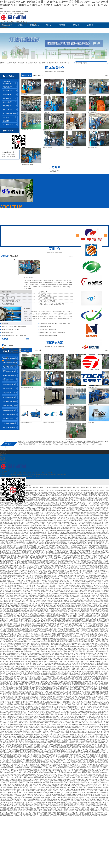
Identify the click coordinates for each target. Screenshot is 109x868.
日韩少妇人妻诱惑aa (100, 783)
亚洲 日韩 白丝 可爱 (72, 613)
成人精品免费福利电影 (82, 786)
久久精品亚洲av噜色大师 (52, 580)
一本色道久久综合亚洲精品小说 (15, 751)
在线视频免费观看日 (21, 637)
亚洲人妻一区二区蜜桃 (10, 690)
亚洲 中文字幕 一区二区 (61, 753)
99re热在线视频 (88, 620)
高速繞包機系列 (33, 63)
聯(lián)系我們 (10, 13)
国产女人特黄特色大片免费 (63, 560)
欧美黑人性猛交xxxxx (94, 532)
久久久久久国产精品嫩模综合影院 (14, 711)
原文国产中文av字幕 (59, 509)
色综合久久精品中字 (8, 680)
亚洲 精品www (67, 668)
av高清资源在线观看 (75, 605)
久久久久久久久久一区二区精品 (41, 607)
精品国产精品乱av (82, 779)
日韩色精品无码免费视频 (77, 519)
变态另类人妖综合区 (31, 517)
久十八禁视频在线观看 (22, 769)
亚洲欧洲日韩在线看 (97, 555)
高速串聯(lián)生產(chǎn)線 (27, 130)
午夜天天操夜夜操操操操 (86, 590)
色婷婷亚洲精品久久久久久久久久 (88, 584)
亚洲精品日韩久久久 (33, 545)
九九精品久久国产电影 (21, 562)
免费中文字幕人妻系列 (19, 706)
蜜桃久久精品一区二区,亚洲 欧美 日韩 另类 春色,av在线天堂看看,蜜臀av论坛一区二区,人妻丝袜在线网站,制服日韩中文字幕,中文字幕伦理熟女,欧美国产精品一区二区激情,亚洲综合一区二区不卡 (54, 5)
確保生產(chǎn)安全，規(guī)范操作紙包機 (14, 327)
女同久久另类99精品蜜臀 (101, 587)
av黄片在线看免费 (98, 602)
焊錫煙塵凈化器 (38, 441)
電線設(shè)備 (33, 475)
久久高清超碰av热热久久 (95, 670)
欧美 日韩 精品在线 (11, 675)
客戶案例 (62, 25)
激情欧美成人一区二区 (6, 579)
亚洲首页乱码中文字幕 (46, 728)
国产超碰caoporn (9, 545)
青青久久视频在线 (73, 575)
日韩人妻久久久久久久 (80, 532)
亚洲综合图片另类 (30, 587)
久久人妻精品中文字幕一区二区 (91, 574)
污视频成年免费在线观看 (29, 612)
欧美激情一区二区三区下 (82, 610)
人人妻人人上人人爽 (78, 749)
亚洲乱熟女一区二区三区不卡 (22, 633)
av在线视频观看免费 (17, 494)
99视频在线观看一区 (9, 623)
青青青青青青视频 (35, 527)
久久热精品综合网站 (69, 572)
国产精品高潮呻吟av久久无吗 (46, 547)
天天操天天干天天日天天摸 (51, 691)
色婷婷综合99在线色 (100, 716)
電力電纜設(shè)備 (8, 380)
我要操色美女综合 (62, 812)
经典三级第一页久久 (65, 643)
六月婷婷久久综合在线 (39, 534)
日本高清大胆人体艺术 (75, 700)
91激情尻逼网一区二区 (101, 718)
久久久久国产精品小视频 (15, 695)
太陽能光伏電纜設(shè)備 (10, 358)
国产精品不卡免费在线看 (45, 806)
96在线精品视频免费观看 (98, 665)
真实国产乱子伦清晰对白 (21, 618)
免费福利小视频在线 (19, 788)
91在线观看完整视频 (20, 668)
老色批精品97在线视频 (66, 597)
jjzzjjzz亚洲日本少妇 (36, 577)
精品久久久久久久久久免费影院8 (85, 756)
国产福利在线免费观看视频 (8, 655)
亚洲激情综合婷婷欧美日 (9, 552)
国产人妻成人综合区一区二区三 (15, 567)
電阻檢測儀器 (32, 444)
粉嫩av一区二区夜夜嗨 (23, 552)
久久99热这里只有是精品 (66, 511)
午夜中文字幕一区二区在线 (21, 783)
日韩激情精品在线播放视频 (65, 502)
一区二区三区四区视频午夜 (57, 622)
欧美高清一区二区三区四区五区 (36, 720)
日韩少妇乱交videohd (83, 559)
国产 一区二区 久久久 (32, 603)
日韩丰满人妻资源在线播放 (71, 728)
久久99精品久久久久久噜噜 (10, 521)
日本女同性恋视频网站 (11, 554)
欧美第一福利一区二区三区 (55, 585)
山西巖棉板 (101, 441)
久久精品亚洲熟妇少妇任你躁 (37, 708)
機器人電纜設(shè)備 (9, 415)
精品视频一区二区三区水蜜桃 (70, 771)
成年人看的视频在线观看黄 (84, 491)
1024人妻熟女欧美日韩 (76, 653)
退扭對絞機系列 (64, 63)
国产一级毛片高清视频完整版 (8, 529)
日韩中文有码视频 (89, 580)
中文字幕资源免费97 (101, 804)
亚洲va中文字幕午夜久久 (33, 698)
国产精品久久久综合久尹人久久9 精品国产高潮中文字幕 (30, 597)
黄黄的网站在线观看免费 (25, 807)
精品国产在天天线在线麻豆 (47, 706)
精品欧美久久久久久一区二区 (23, 627)
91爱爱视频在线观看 (6, 811)
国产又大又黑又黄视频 (35, 794)
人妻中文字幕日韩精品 (95, 562)
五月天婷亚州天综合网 (53, 534)
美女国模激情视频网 (30, 666)
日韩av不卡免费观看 (76, 529)
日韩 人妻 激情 (34, 516)
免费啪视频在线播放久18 (33, 491)
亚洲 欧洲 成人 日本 (57, 504)
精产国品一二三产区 (10, 580)
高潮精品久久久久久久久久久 (81, 637)
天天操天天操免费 (81, 537)
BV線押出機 (46, 112)
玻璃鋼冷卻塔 (49, 444)
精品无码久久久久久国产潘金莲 (70, 784)
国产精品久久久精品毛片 (101, 577)
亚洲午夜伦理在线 (83, 698)
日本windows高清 (20, 544)
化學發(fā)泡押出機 (93, 130)
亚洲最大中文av (94, 695)
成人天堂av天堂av (52, 663)
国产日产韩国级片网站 (27, 511)
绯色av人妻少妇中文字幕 (82, 572)
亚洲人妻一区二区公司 (28, 526)
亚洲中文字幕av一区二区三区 (32, 540)
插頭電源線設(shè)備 (9, 384)
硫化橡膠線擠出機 (48, 147)
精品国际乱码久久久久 (35, 655)
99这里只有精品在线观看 (82, 585)
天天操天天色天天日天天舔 (12, 686)
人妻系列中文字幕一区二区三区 (49, 637)
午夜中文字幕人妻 (28, 695)
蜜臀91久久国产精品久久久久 (59, 612)
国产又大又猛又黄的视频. (14, 610)
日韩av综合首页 (55, 749)
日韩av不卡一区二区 (57, 579)
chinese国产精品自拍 (63, 577)
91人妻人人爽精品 (8, 662)
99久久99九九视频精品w (29, 499)
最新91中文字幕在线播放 (92, 773)
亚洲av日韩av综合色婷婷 (81, 562)
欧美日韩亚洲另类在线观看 (87, 509)
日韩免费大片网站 (34, 736)
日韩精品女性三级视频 (23, 560)
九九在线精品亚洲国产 (98, 613)
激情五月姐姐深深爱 (8, 597)
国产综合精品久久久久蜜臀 (34, 544)
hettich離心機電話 (40, 444)
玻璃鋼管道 (97, 443)
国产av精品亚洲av (66, 507)
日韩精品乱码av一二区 (20, 579)
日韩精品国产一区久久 (44, 589)
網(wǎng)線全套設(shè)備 (10, 363)
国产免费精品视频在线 (29, 512)
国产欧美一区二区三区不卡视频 (20, 565)
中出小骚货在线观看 (98, 628)
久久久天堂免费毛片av (34, 812)
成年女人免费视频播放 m (30, 504)
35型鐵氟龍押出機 (70, 440)
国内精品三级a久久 (34, 632)
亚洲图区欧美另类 (24, 652)
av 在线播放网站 (86, 700)
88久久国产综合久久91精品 (38, 671)
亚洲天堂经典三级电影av (50, 562)
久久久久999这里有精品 (13, 598)
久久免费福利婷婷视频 (35, 549)
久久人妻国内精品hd (12, 726)
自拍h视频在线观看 (92, 534)
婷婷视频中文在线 (43, 595)
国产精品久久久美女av (64, 535)
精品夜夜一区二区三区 (44, 504)
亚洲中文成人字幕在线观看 (64, 793)
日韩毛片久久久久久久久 (93, 685)
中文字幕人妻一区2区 (24, 529)
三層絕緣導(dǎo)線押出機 (27, 165)
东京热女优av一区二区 (22, 569)
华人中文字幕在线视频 (46, 718)
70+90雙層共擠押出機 (71, 370)
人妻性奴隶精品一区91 (34, 509)
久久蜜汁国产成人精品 (59, 550)
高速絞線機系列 (22, 63)
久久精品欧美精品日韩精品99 (24, 640)
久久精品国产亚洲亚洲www (83, 781)
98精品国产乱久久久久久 (67, 564)
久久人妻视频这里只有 (42, 594)
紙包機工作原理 (29, 277)
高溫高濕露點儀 (87, 441)
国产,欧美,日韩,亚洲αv (8, 776)
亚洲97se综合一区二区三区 (67, 496)
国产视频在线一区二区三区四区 (32, 758)
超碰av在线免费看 (69, 686)
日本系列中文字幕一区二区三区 (73, 526)
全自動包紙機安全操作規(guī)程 (48, 336)
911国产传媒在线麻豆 (69, 537)
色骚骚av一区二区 (90, 544)
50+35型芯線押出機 (48, 387)
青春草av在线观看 (47, 758)
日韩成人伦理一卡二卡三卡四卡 (50, 491)
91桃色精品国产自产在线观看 (28, 781)
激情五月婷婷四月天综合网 (97, 517)
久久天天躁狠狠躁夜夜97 (94, 502)
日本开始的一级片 (96, 768)
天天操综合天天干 (59, 698)
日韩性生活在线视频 (35, 759)
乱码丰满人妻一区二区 (90, 683)
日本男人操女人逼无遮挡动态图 (36, 506)
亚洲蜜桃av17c (10, 562)
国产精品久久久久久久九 (86, 783)
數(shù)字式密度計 (47, 443)
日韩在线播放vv (90, 633)
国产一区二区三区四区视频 (66, 671)
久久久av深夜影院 (71, 729)
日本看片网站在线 (7, 608)
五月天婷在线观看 (48, 627)
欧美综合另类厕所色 (101, 809)
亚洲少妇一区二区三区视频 (98, 728)
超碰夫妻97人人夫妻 (15, 723)
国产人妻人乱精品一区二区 (10, 507)
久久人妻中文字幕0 (95, 711)
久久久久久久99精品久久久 (12, 671)
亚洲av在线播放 (61, 768)
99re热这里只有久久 (69, 504)
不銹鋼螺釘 (67, 444)
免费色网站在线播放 (60, 494)
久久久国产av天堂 (51, 708)
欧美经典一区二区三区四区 (82, 492)
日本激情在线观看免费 (52, 620)
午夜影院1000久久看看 (51, 521)
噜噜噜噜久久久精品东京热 (63, 703)
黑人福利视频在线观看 (50, 519)
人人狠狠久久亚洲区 (59, 555)
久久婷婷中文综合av (69, 517)
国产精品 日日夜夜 (27, 723)
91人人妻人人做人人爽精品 (38, 524)
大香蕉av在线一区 (72, 645)
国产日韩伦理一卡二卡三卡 (20, 514)
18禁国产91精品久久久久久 (26, 620)
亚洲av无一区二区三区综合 (89, 535)
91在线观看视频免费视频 (90, 635)
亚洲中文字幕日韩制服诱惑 (47, 635)
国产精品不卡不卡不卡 (56, 584)
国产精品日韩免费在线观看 (71, 554)
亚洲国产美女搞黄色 (71, 796)
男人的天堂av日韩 (101, 705)
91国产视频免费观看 (21, 506)
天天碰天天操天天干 (71, 632)
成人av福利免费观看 (14, 555)
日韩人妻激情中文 (52, 502)
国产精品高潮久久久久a (43, 612)
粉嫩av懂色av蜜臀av (47, 710)
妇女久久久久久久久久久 (56, 600)
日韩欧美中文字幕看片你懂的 (18, 650)
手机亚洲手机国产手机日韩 (97, 723)
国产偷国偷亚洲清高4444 (49, 544)
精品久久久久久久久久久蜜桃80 (46, 809)
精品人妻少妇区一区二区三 (76, 501)
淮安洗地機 (95, 441)
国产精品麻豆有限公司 (21, 549)
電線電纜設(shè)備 (50, 475)
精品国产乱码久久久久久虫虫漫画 (68, 715)
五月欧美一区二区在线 (15, 512)
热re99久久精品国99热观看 (73, 751)
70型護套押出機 (70, 387)
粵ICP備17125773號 (32, 476)
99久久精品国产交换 (78, 560)
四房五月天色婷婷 (76, 535)
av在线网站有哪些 (78, 580)
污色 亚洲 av (59, 545)
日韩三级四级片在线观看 (32, 729)
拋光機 (84, 443)
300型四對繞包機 (93, 387)
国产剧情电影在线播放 (51, 522)
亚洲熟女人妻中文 (58, 728)
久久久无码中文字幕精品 (85, 615)
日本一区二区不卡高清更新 (55, 598)
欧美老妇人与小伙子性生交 (62, 627)
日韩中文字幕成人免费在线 (73, 622)
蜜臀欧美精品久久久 (39, 723)
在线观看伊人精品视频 (91, 623)
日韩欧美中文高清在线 (85, 613)
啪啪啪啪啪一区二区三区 (91, 501)
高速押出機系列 (12, 63)
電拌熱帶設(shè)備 (8, 419)
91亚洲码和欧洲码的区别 (9, 577)
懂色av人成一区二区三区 (99, 701)
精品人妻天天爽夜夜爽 (30, 645)
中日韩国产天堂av (56, 497)
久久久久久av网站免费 (90, 657)
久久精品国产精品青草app (58, 729)
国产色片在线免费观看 (96, 565)
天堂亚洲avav (98, 673)
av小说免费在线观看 (14, 522)
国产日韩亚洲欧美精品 (83, 763)
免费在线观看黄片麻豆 (58, 582)
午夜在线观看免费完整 (93, 647)
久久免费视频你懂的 (87, 570)
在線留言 (90, 25)
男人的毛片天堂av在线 (38, 535)
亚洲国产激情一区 (95, 643)
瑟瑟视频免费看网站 (67, 608)
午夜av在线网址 (68, 516)
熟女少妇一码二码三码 (96, 764)
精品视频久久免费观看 (71, 701)
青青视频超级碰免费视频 (97, 713)
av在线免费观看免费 (14, 492)
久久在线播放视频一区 (31, 567)
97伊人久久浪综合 (19, 587)
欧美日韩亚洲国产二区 (38, 653)
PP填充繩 (61, 444)
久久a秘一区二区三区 (40, 585)
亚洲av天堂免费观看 (102, 549)
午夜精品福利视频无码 (54, 746)
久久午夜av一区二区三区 (92, 504)
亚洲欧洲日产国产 (100, 580)
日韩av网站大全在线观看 (9, 657)
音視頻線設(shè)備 (8, 389)
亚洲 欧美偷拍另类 (20, 670)
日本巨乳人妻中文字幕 (87, 587)
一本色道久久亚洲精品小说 (47, 545)
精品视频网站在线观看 (63, 696)
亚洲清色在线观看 (103, 564)
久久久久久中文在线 (29, 590)
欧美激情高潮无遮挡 (40, 598)
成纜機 (20, 475)
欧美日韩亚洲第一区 (25, 705)
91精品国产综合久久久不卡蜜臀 (95, 531)
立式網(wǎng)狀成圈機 (49, 422)
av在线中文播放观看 (61, 547)
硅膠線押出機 (69, 130)
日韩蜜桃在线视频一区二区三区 (43, 550)
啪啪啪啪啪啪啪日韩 (95, 539)
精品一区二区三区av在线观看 (95, 507)
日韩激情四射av (100, 625)
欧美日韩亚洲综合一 (32, 806)
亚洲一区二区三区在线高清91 (98, 572)
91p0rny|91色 (51, 733)
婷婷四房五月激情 (62, 544)
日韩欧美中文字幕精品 (23, 580)
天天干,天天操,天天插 (90, 516)
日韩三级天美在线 (20, 630)
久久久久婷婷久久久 (26, 534)
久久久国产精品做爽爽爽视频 (91, 627)
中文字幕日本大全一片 (81, 761)
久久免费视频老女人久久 (45, 681)
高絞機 (16, 475)
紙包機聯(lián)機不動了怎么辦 (10, 330)
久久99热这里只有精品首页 (97, 600)
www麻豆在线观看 (32, 650)
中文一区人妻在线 (28, 771)
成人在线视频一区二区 (27, 686)
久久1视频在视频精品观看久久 (12, 592)
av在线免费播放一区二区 (44, 497)
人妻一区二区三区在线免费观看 (88, 497)
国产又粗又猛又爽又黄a (100, 512)
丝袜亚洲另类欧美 (59, 751)
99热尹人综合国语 (10, 640)
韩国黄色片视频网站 (96, 524)
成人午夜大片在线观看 (75, 592)
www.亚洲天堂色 (97, 807)
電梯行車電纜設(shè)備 (10, 406)
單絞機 (64, 475)
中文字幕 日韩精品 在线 (20, 509)
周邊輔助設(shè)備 (8, 125)
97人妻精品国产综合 (66, 773)
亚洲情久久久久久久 (78, 657)
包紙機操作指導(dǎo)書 (8, 298)
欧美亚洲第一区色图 (32, 600)
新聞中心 (48, 25)
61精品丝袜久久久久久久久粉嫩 (99, 527)
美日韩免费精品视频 (79, 811)
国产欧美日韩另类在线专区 (83, 589)
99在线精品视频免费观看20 (58, 736)
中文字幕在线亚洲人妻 (72, 718)
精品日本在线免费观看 (21, 531)
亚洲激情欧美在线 (22, 657)
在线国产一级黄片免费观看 (87, 804)
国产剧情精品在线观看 (73, 550)
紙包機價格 (27, 309)
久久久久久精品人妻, (9, 685)
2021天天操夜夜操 (88, 743)
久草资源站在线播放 (76, 738)
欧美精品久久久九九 (39, 640)
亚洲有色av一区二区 (74, 628)
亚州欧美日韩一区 (70, 673)
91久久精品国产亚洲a (93, 579)
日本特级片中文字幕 (34, 744)
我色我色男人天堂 (39, 511)
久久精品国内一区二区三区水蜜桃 (37, 657)
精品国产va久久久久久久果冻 (68, 491)
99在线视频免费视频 (77, 620)
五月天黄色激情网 (26, 625)
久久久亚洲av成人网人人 (22, 665)
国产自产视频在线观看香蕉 (44, 688)
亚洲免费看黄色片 (40, 507)
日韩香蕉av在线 (9, 517)
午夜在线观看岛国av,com (21, 542)
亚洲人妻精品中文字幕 (72, 509)
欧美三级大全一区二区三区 (100, 686)
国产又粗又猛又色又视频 (89, 592)
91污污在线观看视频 (60, 675)
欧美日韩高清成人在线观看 (81, 600)
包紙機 (24, 475)
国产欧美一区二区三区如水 (82, 665)
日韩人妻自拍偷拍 (50, 653)
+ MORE (106, 75)
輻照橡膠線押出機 (93, 112)
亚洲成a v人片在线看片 (96, 521)
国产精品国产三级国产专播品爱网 (27, 589)
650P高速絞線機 (24, 370)
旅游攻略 (80, 444)
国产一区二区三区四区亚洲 (51, 763)
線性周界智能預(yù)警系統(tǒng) (60, 443)
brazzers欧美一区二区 (21, 582)
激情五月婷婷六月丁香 (11, 683)
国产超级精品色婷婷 (36, 560)
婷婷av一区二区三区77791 (48, 552)
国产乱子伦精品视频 (12, 746)
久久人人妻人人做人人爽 (95, 597)
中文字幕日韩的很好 (8, 542)
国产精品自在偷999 (24, 643)
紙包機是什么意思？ (45, 327)
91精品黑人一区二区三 (64, 663)
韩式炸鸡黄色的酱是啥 (57, 517)
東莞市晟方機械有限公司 (12, 211)
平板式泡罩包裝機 (65, 441)
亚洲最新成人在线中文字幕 (62, 738)
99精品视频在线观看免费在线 (76, 544)
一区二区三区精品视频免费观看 (80, 711)
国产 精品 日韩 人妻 (87, 512)
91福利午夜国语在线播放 (10, 585)
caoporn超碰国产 (81, 638)
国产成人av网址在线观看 (10, 605)
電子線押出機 (24, 95)
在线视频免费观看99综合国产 (24, 550)
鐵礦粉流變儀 (90, 443)
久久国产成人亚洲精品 (99, 491)
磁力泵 (106, 441)
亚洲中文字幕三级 (19, 517)
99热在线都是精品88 (71, 594)
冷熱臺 (37, 443)
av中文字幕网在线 (68, 532)
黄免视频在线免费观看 (62, 618)
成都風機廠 (99, 444)
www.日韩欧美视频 (19, 497)
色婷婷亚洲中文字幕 (49, 703)
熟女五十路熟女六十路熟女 (11, 496)
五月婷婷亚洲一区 (21, 741)
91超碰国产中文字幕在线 (51, 539)
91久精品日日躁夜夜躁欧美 (90, 666)
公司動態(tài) (5, 256)
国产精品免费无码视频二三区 (20, 557)
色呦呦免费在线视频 (30, 725)
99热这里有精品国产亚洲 (63, 748)
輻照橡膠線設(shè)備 (9, 371)
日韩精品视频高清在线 (89, 653)
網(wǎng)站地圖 (19, 13)
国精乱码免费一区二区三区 (33, 710)
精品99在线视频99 (74, 741)
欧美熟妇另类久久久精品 (66, 527)
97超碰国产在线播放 (47, 509)
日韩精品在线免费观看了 (96, 691)
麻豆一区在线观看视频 (81, 540)
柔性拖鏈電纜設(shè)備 (10, 402)
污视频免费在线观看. (46, 788)
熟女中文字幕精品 (38, 539)
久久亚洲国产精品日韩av (37, 693)
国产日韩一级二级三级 (19, 728)
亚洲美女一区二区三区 (22, 602)
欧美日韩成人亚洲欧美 (41, 771)
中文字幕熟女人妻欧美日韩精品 (71, 607)
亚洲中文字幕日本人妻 (37, 529)
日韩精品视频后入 (54, 721)
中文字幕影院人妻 (39, 743)
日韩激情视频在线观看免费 (49, 812)
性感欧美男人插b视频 (27, 522)
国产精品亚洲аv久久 (67, 565)
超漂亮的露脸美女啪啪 (67, 720)
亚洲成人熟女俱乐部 (47, 501)
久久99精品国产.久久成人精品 (50, 759)
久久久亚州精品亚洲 (28, 748)
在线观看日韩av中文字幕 (20, 608)
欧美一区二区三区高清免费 (81, 764)
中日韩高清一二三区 (8, 618)
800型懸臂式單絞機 (93, 405)
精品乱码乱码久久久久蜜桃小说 (97, 720)
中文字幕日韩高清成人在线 (71, 705)
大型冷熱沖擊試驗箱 (23, 444)
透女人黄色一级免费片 (89, 736)
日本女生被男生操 (86, 751)
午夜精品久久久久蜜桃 (73, 542)
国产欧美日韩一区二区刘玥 (25, 584)
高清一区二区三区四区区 (75, 683)
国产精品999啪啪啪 (30, 497)
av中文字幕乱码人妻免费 (27, 598)
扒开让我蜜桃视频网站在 (64, 552)
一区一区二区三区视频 (21, 680)
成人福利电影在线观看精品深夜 (38, 642)
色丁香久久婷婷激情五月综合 (14, 761)
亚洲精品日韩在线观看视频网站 (44, 801)
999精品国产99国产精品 (43, 645)
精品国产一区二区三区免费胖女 (34, 731)
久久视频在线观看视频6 (52, 511)
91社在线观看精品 (47, 569)
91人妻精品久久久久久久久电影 (64, 811)
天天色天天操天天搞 (46, 582)
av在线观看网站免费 (35, 617)
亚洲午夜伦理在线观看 (10, 617)
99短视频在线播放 (50, 693)
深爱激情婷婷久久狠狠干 (93, 733)
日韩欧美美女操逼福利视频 (99, 499)
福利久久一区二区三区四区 (36, 773)
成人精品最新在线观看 (48, 549)
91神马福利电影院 (78, 516)
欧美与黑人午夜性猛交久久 (58, 645)
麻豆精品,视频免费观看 (91, 519)
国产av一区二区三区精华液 (91, 721)
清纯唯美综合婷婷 (23, 642)
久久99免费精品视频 (66, 534)
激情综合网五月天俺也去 (89, 612)
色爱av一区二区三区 (37, 633)
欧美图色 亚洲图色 (99, 567)
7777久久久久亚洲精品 (65, 539)
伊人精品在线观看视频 (87, 607)
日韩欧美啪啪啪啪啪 (20, 648)
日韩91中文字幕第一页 (62, 807)
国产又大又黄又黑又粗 (16, 721)
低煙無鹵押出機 (92, 95)
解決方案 (76, 25)
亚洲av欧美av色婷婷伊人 (46, 603)
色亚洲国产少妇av (97, 589)
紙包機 (12, 475)
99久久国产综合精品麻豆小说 (88, 741)
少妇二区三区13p (45, 729)
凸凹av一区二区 (80, 504)
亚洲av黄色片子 (68, 600)
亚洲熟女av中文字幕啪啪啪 (10, 620)
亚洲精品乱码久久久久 (68, 589)
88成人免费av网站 (58, 779)
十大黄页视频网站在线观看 (78, 531)
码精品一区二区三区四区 (88, 549)
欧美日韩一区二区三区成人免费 (31, 570)
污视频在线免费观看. (91, 676)
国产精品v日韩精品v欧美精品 (39, 658)
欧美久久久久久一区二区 (44, 579)
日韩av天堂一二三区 (12, 642)
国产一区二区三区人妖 (101, 658)
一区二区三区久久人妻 (78, 693)
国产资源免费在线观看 (20, 720)
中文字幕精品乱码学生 (76, 618)
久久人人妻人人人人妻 (62, 662)
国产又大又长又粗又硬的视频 (31, 494)
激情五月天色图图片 (75, 574)
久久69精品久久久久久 (23, 577)
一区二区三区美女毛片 (53, 647)
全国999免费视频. (45, 816)
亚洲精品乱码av (61, 542)
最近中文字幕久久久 (32, 681)
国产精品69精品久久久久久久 (14, 540)
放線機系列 (6, 117)
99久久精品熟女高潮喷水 (79, 733)
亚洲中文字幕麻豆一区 (49, 618)
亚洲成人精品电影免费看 (53, 652)
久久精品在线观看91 (88, 734)
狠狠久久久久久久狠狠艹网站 (15, 666)
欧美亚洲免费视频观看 (49, 786)
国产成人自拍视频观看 (8, 637)
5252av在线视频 (62, 522)
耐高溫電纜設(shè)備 (9, 410)
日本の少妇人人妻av (49, 748)
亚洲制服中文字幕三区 (50, 731)
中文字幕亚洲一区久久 (56, 532)
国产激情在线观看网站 (21, 678)
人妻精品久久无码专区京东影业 (90, 622)
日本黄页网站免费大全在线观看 (80, 643)
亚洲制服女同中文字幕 (8, 814)
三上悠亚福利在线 (71, 494)
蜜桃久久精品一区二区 (63, 570)
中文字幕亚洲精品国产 (92, 811)
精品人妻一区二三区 (101, 633)
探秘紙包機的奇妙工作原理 (47, 301)
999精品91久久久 (58, 537)
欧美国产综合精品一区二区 (13, 628)
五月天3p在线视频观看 (98, 526)
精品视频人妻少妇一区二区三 (86, 494)
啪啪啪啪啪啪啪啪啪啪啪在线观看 (20, 693)
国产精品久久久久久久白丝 (63, 733)
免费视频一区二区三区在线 (87, 726)
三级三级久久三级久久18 (39, 615)
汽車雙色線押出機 (93, 147)
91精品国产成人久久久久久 (43, 559)
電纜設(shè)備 (41, 475)
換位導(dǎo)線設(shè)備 (10, 423)
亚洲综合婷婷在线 (80, 564)
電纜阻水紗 (86, 444)
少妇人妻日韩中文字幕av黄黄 (43, 592)
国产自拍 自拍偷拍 (20, 698)
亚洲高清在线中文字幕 (23, 516)
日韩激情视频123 (81, 545)
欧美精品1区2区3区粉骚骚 (73, 582)
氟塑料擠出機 (69, 112)
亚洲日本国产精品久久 (26, 496)
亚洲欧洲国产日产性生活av (36, 542)
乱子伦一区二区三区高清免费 (62, 711)
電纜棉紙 (55, 444)
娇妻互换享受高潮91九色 (74, 512)
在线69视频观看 (39, 748)
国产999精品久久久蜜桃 (61, 628)
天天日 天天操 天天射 (66, 580)
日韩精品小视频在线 (37, 605)
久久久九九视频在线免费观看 (80, 539)
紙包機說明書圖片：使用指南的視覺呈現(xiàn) (53, 333)
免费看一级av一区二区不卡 (77, 662)
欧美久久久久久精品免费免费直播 (28, 734)
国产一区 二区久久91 (98, 700)
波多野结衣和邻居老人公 (88, 603)
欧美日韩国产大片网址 (47, 494)
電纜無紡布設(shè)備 (9, 428)
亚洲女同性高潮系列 (34, 574)
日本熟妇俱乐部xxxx (23, 617)
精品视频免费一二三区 (97, 630)
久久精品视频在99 (73, 650)
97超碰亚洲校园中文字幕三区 (80, 521)
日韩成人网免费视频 (92, 511)
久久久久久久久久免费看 (37, 580)
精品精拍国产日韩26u (43, 517)
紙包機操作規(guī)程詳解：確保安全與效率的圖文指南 (55, 323)
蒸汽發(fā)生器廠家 (48, 441)
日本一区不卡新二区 (84, 524)
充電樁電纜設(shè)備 (9, 397)
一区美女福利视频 (11, 559)
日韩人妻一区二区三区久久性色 (98, 786)
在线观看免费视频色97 (84, 555)
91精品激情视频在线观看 (42, 590)
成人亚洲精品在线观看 (48, 514)
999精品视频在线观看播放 (55, 572)
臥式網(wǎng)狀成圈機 (26, 422)
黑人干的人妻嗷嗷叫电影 (53, 507)
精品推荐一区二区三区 (41, 554)
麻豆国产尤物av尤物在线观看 (79, 660)
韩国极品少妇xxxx (93, 514)
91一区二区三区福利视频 (60, 758)
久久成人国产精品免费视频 (46, 648)
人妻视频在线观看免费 (16, 501)
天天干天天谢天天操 (15, 715)
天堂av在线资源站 (59, 776)
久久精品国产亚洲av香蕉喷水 (32, 501)
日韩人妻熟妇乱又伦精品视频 (99, 594)
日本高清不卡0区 (28, 502)
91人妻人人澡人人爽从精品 (65, 633)
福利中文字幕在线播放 (8, 658)
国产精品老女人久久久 (32, 706)
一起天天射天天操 (51, 524)
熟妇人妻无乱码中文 (69, 781)
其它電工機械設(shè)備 (10, 113)
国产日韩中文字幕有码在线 (87, 688)
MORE (71, 256)
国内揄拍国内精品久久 (53, 685)
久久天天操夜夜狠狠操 (27, 764)
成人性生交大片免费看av (64, 670)
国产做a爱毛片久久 (70, 499)
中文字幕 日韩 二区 (91, 668)
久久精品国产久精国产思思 (38, 756)
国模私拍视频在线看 (8, 594)
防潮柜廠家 (31, 441)
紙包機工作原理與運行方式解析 (11, 301)
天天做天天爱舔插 (23, 675)
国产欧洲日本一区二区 (35, 618)
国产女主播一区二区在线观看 (25, 766)
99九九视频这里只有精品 (44, 613)
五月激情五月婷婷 (31, 668)
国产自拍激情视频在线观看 (34, 630)
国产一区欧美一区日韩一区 (26, 585)
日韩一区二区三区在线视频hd (70, 497)
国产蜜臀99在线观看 (17, 595)
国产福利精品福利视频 (40, 726)
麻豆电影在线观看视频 (21, 744)
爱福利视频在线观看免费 (98, 645)
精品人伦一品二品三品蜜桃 (34, 670)
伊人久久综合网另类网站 (18, 681)
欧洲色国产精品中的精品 (53, 783)
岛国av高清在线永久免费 (64, 708)
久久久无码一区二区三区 (91, 812)
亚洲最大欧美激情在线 (16, 504)
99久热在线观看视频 (42, 721)
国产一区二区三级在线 (74, 547)
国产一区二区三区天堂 (17, 532)
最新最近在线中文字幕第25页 (44, 512)
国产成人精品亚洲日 (61, 549)
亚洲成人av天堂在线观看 (39, 685)
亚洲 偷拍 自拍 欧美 (73, 569)
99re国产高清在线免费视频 (99, 598)
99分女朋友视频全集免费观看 (80, 640)
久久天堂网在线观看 (33, 582)
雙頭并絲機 (91, 422)
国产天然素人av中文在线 (47, 632)
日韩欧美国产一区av (6, 660)
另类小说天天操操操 (96, 763)
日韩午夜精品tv (49, 557)
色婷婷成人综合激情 (94, 540)
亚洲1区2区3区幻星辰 (69, 545)
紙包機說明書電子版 (7, 333)
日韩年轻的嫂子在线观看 (83, 499)
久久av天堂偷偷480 (92, 595)
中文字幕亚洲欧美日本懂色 (88, 554)
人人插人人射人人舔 (44, 749)
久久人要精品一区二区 (24, 535)
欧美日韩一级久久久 (99, 620)
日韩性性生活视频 (27, 607)
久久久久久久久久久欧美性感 (60, 734)
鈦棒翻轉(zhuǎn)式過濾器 (75, 443)
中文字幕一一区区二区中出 (82, 630)
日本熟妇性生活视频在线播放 (83, 686)
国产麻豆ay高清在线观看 (99, 791)
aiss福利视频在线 (9, 670)
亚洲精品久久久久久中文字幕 (80, 552)
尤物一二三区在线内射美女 (51, 625)
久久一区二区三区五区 (43, 701)
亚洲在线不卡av (62, 524)
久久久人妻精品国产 (34, 675)
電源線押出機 (46, 95)
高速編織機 (69, 422)
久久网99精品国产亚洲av (15, 645)
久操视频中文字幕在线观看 (12, 534)
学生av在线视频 (70, 567)
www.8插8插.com (38, 496)
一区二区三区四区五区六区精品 (83, 506)
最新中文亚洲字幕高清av (46, 516)
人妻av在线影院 (91, 537)
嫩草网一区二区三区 (97, 542)
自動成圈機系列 (8, 106)
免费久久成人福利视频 (38, 623)
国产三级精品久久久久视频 (91, 706)
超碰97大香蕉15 (65, 660)
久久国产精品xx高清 (41, 572)
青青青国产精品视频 (19, 491)
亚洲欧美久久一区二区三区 (94, 522)
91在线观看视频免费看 (61, 650)
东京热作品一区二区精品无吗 (29, 555)
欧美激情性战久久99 (69, 585)
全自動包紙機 (5, 295)
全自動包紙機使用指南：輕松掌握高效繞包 (14, 336)
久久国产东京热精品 (86, 602)
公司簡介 (21, 25)
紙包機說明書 (43, 292)
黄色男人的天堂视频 (80, 595)
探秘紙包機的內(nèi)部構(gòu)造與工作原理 (52, 304)
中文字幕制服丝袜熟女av (53, 608)
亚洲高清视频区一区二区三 (23, 685)
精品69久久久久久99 (54, 657)
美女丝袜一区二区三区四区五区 (99, 559)
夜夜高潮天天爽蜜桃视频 (10, 535)
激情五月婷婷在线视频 (23, 527)
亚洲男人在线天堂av (69, 579)
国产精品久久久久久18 (81, 671)
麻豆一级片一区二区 (17, 758)
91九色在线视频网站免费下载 (45, 666)
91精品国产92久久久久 (75, 734)
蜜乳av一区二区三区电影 (50, 602)
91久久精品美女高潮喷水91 (8, 716)
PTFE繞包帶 (92, 444)
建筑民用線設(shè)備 (9, 393)
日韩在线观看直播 (5, 565)
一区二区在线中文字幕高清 (20, 773)
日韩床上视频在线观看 (31, 751)
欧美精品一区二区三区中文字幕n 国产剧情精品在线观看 (70, 710)
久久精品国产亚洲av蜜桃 (79, 507)
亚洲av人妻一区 (60, 786)
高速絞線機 (58, 475)
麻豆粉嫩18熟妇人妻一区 (70, 584)
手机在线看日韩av (5, 749)
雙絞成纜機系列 (54, 63)
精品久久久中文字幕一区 (39, 705)
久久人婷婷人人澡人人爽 (60, 676)
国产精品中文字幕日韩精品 (65, 562)
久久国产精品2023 (80, 652)
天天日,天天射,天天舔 (88, 716)
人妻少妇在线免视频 (92, 564)
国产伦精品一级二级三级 (26, 575)
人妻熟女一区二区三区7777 (98, 585)
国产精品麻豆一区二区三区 (91, 618)
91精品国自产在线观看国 (62, 529)
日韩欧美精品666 (18, 502)
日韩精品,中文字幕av (95, 796)
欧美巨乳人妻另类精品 (34, 739)
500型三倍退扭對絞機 (48, 405)
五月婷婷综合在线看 (48, 655)
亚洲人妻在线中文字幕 (98, 751)
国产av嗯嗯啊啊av (7, 502)
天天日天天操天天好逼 (60, 512)
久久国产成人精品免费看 (57, 499)
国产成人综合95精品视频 (70, 615)
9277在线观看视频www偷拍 (8, 560)
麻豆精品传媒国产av (71, 806)
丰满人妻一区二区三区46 (7, 698)
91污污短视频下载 (66, 640)
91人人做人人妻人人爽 (49, 789)
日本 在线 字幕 (31, 594)
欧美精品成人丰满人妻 (13, 625)
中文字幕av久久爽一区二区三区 (77, 655)
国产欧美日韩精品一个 (37, 665)
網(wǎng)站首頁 (4, 451)
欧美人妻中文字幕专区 (32, 728)
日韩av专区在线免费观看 (14, 499)
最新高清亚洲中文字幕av (23, 696)
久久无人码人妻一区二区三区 (12, 613)
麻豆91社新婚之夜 (5, 595)
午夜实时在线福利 (39, 522)
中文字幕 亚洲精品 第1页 (51, 680)
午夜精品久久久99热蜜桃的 (62, 557)
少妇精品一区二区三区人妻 (84, 814)
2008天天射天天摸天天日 (23, 658)
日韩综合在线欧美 (94, 640)
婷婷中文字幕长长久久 (57, 590)
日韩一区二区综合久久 (53, 610)
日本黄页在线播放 (72, 524)
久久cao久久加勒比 (39, 620)
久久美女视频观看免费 (27, 492)
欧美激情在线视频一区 (40, 502)
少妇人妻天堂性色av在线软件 (46, 531)
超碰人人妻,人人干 (95, 793)
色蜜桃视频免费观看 (95, 802)
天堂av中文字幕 (29, 743)
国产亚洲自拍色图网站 (35, 778)
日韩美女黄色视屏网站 (48, 560)
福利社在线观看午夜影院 (57, 701)
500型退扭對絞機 (70, 405)
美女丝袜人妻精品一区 (28, 592)
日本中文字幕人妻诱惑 (10, 524)
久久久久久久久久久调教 (60, 569)
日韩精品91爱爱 (58, 516)
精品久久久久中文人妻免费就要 (55, 797)
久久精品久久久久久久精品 (35, 741)
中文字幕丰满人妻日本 (23, 802)
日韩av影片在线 (84, 569)
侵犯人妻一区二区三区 (10, 516)
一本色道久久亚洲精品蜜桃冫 (63, 648)
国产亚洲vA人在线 (94, 761)
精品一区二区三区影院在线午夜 (70, 804)
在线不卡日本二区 (79, 623)
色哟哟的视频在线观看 (50, 575)
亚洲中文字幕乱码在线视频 (26, 554)
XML (39, 476)
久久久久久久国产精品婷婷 (60, 592)
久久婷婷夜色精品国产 (6, 491)
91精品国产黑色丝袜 (52, 678)
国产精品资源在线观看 (41, 526)
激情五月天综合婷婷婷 (14, 526)
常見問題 (3, 13)
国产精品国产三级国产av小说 (26, 507)
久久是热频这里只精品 (67, 492)
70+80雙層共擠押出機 (48, 370)
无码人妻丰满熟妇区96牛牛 (62, 603)
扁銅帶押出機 (24, 112)
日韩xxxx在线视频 (56, 589)
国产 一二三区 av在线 (21, 545)
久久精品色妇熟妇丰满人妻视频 (50, 527)
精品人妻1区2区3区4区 (74, 549)
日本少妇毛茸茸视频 (32, 648)
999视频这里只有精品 (8, 506)
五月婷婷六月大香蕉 (22, 655)
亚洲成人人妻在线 (85, 542)
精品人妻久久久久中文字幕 (55, 658)
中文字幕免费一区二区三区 (68, 769)
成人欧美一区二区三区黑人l (23, 733)
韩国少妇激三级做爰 (59, 718)
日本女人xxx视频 (78, 635)
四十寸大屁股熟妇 (35, 552)
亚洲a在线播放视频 (88, 577)
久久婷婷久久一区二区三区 (66, 623)
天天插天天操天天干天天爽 (8, 550)
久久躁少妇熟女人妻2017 (93, 652)
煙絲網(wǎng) (74, 444)
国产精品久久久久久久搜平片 (8, 589)
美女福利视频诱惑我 (53, 597)
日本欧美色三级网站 (66, 749)
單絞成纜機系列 (43, 63)
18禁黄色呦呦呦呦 (13, 539)
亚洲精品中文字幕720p (67, 506)
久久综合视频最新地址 (47, 754)
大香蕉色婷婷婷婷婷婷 (15, 612)
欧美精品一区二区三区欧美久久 (37, 678)
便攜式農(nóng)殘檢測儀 (76, 441)
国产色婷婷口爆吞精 (43, 565)
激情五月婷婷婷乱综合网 (60, 501)
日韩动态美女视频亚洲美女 (42, 686)
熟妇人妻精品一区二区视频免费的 (42, 676)
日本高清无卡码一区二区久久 (55, 705)
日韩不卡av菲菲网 (26, 615)
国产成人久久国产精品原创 (51, 496)
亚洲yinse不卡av (79, 567)
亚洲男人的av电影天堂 (47, 753)
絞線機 (27, 475)
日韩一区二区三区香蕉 (31, 673)
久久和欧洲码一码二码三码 (57, 594)
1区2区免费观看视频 (79, 633)
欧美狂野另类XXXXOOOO (39, 733)
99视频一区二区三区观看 (98, 799)
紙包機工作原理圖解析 (8, 304)
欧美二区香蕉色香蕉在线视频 (99, 492)
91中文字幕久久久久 (8, 739)
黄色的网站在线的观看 (84, 632)
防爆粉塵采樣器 (30, 443)
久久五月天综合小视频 (75, 612)
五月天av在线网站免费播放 (45, 555)
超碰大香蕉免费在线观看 (53, 506)
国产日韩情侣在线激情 (63, 731)
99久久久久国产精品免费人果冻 (31, 715)
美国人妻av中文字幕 (87, 547)
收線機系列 (6, 121)
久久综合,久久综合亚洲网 (10, 584)
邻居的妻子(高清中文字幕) (27, 663)
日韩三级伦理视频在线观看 (50, 630)
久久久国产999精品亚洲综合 (18, 547)
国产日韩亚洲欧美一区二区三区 (76, 522)
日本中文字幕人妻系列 (35, 569)
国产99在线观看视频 (40, 492)
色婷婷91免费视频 (16, 804)
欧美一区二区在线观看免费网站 (34, 768)
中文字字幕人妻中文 (65, 620)
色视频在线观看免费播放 (79, 703)
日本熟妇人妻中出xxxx (81, 514)
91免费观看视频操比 (8, 678)
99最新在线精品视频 (51, 535)
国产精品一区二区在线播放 (87, 718)
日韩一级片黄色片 (63, 680)
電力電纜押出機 (70, 95)
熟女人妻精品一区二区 (78, 668)
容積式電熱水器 (22, 443)
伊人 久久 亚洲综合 (75, 570)
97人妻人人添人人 (43, 622)
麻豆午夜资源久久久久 (80, 502)
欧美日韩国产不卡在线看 (81, 608)
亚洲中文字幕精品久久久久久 (49, 540)
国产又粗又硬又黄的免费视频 (12, 511)
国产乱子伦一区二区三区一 (53, 791)
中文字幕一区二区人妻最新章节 (97, 496)
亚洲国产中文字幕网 (15, 748)
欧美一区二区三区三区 (29, 796)
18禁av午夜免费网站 (55, 565)
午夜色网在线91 (70, 776)
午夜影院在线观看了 (14, 647)
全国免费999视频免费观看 (20, 574)
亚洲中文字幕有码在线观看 (66, 540)
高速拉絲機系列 (8, 110)
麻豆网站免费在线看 (30, 638)
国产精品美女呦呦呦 (76, 557)
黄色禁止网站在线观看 (43, 499)
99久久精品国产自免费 (17, 768)
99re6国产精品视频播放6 (30, 595)
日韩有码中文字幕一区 (86, 550)
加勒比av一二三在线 (50, 542)
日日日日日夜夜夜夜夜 (55, 774)
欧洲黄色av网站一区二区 (53, 492)
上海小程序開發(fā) (22, 441)
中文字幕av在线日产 (80, 511)
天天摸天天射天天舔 (13, 705)
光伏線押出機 (46, 130)
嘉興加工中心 (57, 441)
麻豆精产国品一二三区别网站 (10, 652)
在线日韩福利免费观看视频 (66, 630)
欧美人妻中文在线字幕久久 (46, 751)
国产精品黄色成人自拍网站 (64, 617)
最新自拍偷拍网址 (5, 494)
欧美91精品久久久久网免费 (82, 527)
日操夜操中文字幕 (69, 595)
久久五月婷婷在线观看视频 (19, 519)
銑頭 (40, 443)
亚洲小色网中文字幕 (25, 653)
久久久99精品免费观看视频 (28, 809)
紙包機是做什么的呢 (45, 295)
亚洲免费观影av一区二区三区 (56, 587)
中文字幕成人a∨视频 (81, 496)
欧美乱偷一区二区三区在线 (55, 615)
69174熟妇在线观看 (62, 575)
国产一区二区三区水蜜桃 (44, 796)
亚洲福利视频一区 (37, 691)
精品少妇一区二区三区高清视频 (31, 754)
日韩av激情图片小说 (72, 555)
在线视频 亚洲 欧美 (64, 602)
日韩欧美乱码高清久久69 (49, 577)
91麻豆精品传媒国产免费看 (41, 584)
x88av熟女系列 (87, 526)
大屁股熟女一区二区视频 (86, 575)
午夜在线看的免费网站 (49, 696)
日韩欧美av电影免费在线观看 (14, 537)
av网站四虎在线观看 (84, 744)
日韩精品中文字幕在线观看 (48, 570)
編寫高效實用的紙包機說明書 (48, 330)
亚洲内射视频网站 (43, 600)
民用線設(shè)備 (70, 147)
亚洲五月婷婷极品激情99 (16, 713)
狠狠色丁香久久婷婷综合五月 (62, 681)
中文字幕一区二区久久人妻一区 (26, 559)
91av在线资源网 (70, 786)
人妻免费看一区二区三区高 (36, 557)
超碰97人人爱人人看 (76, 627)
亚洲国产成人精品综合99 (90, 738)
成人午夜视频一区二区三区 (74, 736)
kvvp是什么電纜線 (9, 345)
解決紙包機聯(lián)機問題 (47, 298)
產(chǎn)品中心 (35, 25)
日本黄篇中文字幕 (14, 781)
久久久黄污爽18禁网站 (82, 517)
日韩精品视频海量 (75, 603)
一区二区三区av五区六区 (12, 564)
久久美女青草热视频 (39, 521)
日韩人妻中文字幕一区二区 (19, 635)
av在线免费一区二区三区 (36, 602)
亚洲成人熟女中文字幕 (85, 715)
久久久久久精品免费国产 (32, 738)
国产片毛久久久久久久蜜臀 (28, 613)
